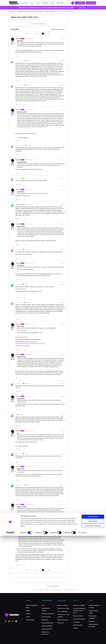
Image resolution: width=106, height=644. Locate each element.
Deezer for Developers (79, 619)
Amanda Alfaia (19, 383)
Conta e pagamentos (50, 12)
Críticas (28, 617)
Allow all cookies (93, 625)
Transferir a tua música (48, 614)
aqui (42, 50)
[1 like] (22, 138)
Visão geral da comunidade (24, 12)
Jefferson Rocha (20, 302)
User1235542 (19, 178)
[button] (80, 3)
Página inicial (12, 12)
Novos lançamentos (63, 611)
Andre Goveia (19, 284)
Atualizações (45, 3)
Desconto (28, 614)
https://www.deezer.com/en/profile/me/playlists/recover (30, 343)
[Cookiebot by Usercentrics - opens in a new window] (10, 641)
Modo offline (45, 620)
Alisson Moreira (19, 205)
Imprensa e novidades (79, 605)
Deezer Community (62, 620)
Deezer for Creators (78, 616)
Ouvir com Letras (46, 617)
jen (16, 415)
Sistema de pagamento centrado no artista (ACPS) (79, 611)
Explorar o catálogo (62, 605)
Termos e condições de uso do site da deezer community (47, 590)
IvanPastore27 (19, 250)
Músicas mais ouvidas (63, 608)
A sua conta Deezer (38, 12)
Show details (82, 641)
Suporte (53, 3)
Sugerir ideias (60, 3)
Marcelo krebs (19, 454)
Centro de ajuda (30, 620)
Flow (43, 605)
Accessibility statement (69, 590)
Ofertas (28, 611)
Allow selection (93, 629)
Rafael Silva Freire (20, 485)
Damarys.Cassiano (20, 61)
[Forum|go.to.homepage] (14, 3)
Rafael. (17, 39)
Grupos (38, 3)
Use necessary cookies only (93, 634)
